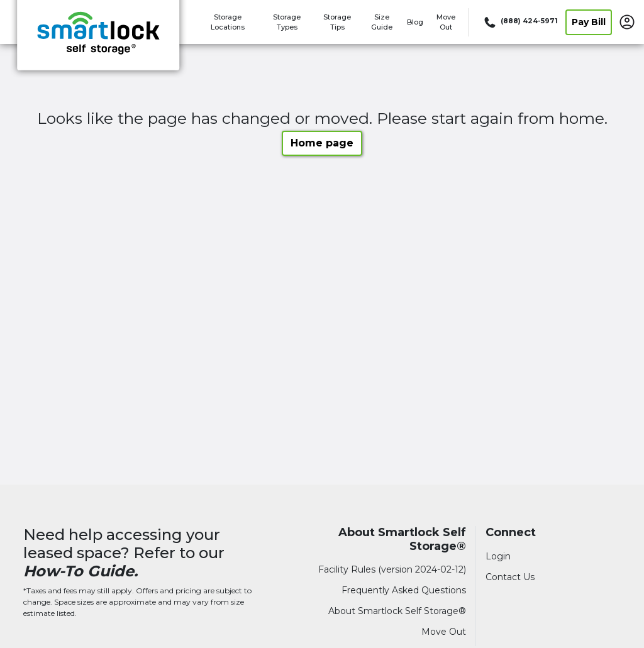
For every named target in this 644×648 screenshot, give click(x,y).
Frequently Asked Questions (404, 590)
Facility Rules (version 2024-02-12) (392, 569)
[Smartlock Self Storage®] (98, 40)
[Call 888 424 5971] (520, 22)
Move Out (444, 632)
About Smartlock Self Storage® (402, 540)
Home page (322, 143)
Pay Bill (589, 22)
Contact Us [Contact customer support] (510, 577)
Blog (415, 22)
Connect (511, 533)
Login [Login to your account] (498, 556)
